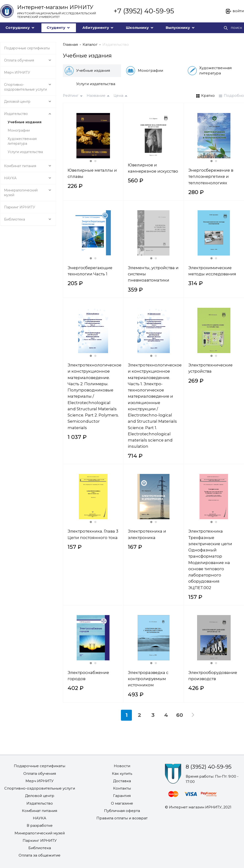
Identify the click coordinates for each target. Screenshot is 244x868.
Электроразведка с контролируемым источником (148, 679)
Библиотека (40, 848)
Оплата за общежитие (40, 855)
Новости (122, 766)
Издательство (116, 44)
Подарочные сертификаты (40, 766)
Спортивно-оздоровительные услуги (40, 788)
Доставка (122, 781)
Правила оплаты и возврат (122, 818)
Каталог (90, 44)
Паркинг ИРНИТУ (40, 840)
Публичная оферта (122, 811)
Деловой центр (40, 796)
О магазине (122, 803)
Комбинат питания (40, 811)
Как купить (122, 773)
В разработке (40, 825)
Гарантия (122, 796)
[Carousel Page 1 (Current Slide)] (91, 161)
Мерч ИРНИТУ (40, 781)
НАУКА (40, 818)
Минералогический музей (40, 833)
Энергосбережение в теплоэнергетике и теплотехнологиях (211, 177)
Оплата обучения (40, 773)
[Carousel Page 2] (95, 161)
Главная (70, 44)
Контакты (122, 788)
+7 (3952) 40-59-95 (144, 11)
